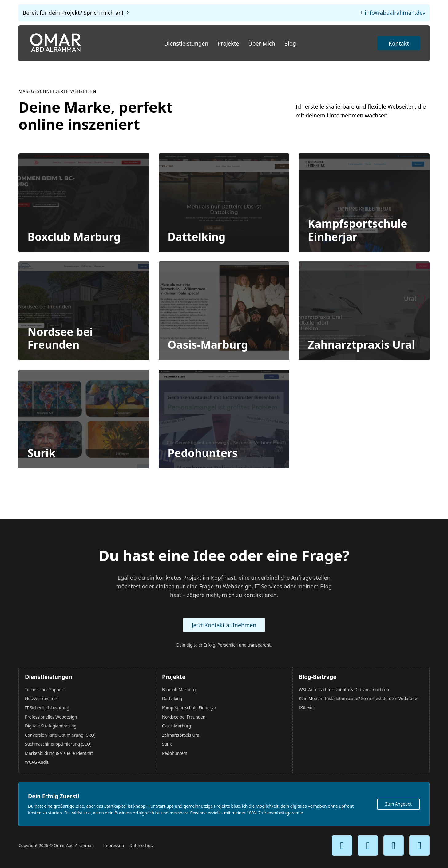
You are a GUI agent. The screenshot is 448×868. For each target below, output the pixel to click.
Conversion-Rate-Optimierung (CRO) (60, 735)
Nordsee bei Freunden (60, 339)
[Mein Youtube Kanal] (342, 846)
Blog (290, 43)
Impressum (114, 846)
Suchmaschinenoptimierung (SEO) (58, 744)
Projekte (228, 43)
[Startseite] (55, 43)
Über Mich (262, 43)
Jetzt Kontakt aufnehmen (224, 625)
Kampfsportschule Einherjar (358, 231)
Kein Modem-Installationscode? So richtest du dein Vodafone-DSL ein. (359, 703)
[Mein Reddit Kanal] (419, 846)
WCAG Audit (37, 762)
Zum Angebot (398, 804)
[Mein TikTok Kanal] (394, 846)
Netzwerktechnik (41, 699)
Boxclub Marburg (74, 237)
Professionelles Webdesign (51, 717)
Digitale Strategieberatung (51, 726)
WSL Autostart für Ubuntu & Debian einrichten (344, 690)
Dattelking (197, 237)
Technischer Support (45, 690)
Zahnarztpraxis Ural (361, 346)
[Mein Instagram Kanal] (368, 846)
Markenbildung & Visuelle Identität (59, 753)
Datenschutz (142, 846)
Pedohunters (203, 455)
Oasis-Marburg (208, 346)
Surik (42, 455)
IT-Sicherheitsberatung (47, 708)
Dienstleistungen (186, 43)
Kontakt (399, 43)
